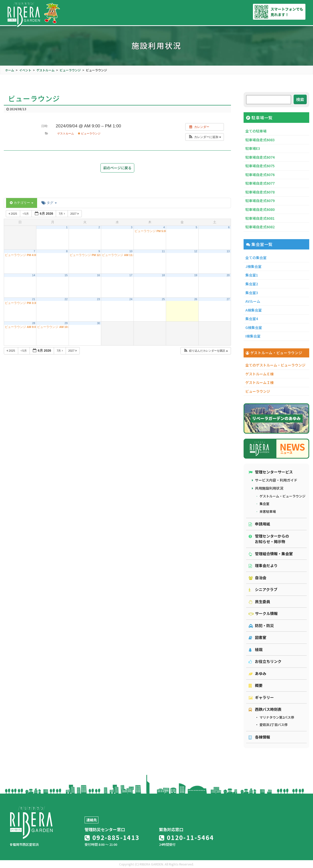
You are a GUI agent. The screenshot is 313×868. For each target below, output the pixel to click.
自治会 (257, 578)
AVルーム (253, 301)
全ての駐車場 (256, 131)
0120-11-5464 (187, 837)
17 (131, 275)
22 (66, 299)
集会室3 (252, 293)
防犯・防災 (261, 625)
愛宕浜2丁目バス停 (273, 725)
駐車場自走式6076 (260, 175)
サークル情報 (263, 613)
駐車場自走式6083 (260, 140)
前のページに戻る (117, 168)
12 (196, 251)
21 (34, 299)
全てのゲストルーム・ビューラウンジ (275, 365)
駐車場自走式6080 (260, 209)
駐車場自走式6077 (260, 183)
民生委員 (259, 601)
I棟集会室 (253, 336)
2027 (75, 214)
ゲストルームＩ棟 (259, 382)
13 (228, 251)
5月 (26, 214)
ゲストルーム (66, 133)
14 (34, 275)
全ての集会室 (256, 258)
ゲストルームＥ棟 (259, 374)
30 (98, 323)
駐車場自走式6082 (260, 227)
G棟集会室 (254, 327)
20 (228, 275)
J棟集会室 (253, 266)
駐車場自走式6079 (260, 201)
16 (98, 275)
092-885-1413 (112, 837)
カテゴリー (22, 203)
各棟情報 (259, 737)
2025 (13, 214)
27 (228, 299)
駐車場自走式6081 (260, 218)
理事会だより (263, 565)
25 (163, 299)
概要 (256, 685)
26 (196, 299)
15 (66, 275)
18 (163, 275)
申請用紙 (259, 524)
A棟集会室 (254, 310)
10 (131, 251)
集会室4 (252, 319)
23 (98, 299)
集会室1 (252, 275)
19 (196, 275)
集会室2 (252, 284)
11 (163, 251)
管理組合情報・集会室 (271, 554)
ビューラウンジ (89, 133)
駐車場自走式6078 (260, 192)
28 (34, 323)
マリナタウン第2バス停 (277, 717)
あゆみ (257, 673)
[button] (205, 137)
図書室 (257, 637)
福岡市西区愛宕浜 (24, 844)
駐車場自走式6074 (260, 157)
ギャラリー (261, 697)
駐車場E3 (253, 148)
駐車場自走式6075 (260, 166)
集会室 (264, 504)
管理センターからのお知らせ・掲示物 (269, 539)
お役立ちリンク (265, 661)
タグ (49, 203)
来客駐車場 (268, 511)
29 (66, 323)
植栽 (256, 649)
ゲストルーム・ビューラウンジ (282, 496)
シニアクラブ (263, 589)
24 (131, 299)
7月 (62, 214)
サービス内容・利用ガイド (276, 480)
